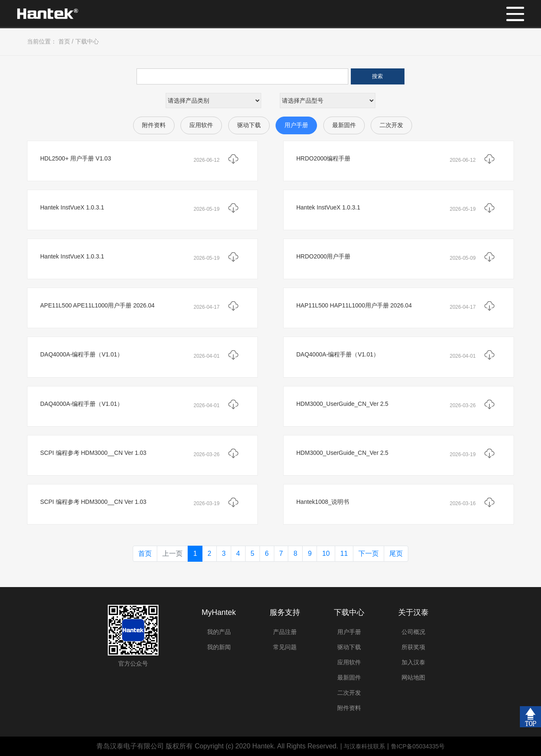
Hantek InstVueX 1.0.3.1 (72, 207)
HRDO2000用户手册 (323, 256)
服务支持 (285, 612)
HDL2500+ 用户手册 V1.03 (76, 158)
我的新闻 (219, 647)
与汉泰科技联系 (364, 746)
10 (326, 553)
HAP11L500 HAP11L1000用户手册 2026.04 (354, 305)
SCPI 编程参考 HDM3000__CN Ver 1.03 (93, 453)
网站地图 (413, 677)
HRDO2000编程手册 (323, 158)
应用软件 (201, 125)
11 (344, 553)
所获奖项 (413, 647)
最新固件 (344, 125)
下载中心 (87, 41)
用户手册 (296, 125)
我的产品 (219, 632)
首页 (64, 41)
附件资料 (154, 125)
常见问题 (285, 647)
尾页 (396, 553)
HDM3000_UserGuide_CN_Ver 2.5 (342, 404)
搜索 (377, 76)
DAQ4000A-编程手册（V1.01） (82, 354)
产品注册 (285, 632)
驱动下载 (249, 125)
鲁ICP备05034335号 (418, 746)
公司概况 (413, 632)
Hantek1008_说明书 (323, 502)
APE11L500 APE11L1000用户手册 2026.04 (97, 305)
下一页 (369, 553)
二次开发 (391, 125)
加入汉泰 (413, 662)
